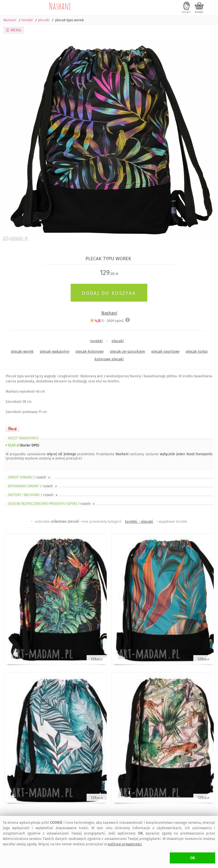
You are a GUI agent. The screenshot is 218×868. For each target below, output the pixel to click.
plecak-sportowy (165, 351)
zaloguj (186, 12)
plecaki (118, 341)
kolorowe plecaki (109, 359)
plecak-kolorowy (90, 351)
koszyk (199, 12)
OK (193, 858)
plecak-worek (22, 351)
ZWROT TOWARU (30, 477)
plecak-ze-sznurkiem (127, 351)
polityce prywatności (125, 844)
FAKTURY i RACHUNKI (33, 495)
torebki (97, 341)
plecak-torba (197, 351)
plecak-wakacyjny (54, 351)
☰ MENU (14, 30)
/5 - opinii (107, 321)
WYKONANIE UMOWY (33, 486)
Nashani (60, 6)
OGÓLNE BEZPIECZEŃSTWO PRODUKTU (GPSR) (52, 504)
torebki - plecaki (139, 521)
